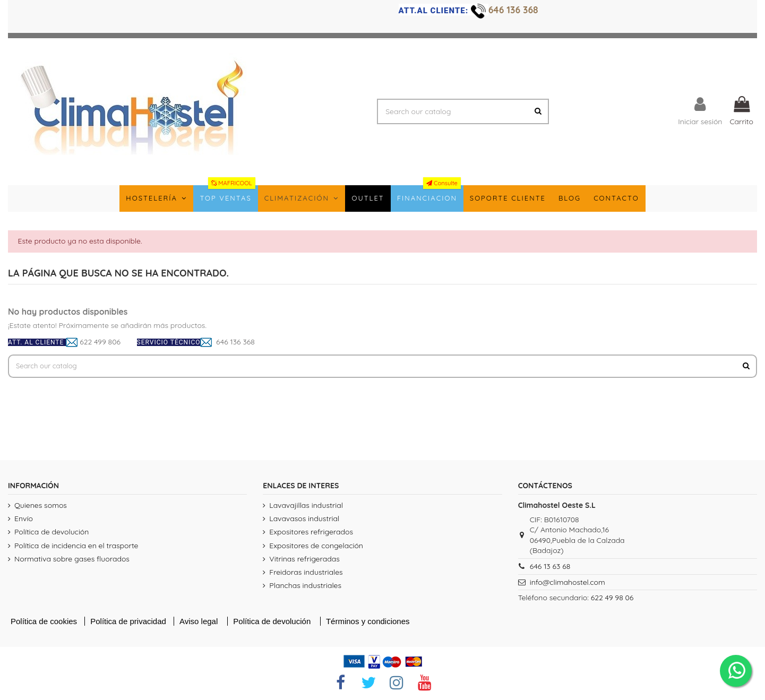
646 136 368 (515, 10)
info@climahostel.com (568, 584)
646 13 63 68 (550, 568)
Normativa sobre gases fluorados (72, 560)
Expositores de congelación (316, 547)
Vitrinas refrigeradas (304, 560)
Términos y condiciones (368, 623)
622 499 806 (100, 342)
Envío (24, 520)
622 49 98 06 (612, 599)
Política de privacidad (129, 623)
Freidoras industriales (306, 574)
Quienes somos (41, 507)
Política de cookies (44, 623)
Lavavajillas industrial (306, 507)
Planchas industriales (305, 587)
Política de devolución (51, 533)
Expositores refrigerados (311, 533)
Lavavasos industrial (304, 520)
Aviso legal (200, 623)
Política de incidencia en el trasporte (76, 547)
